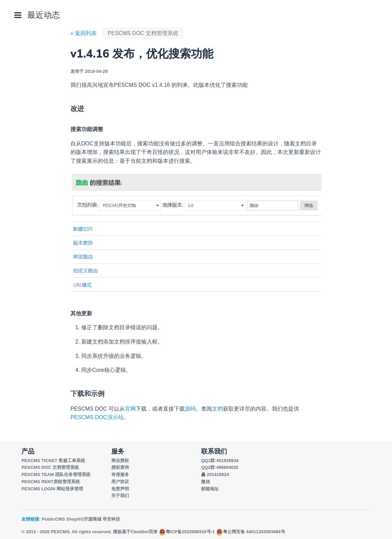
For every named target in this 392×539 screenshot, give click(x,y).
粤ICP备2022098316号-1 (187, 532)
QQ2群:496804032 (220, 467)
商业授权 (120, 461)
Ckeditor (140, 532)
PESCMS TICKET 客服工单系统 (53, 461)
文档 (217, 409)
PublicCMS (53, 519)
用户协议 (120, 482)
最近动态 (44, 15)
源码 (190, 409)
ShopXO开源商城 (84, 519)
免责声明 (120, 489)
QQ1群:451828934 (220, 461)
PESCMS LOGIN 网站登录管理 (52, 489)
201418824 (215, 474)
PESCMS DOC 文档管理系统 (143, 33)
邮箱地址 (210, 489)
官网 (130, 409)
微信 (206, 482)
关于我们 (120, 496)
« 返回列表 (84, 33)
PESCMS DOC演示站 (97, 417)
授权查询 (120, 467)
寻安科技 (111, 519)
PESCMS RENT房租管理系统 (51, 482)
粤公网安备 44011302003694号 (251, 532)
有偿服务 (120, 474)
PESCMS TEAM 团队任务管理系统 (56, 474)
